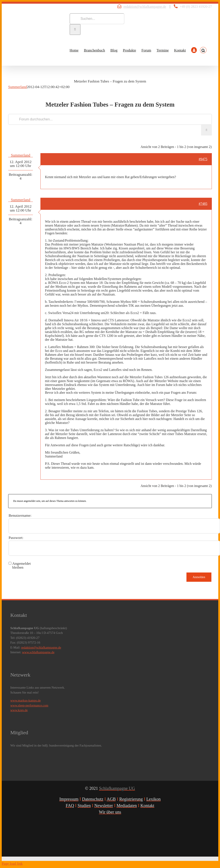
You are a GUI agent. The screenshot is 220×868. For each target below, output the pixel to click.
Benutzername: (20, 515)
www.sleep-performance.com (29, 705)
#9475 (203, 159)
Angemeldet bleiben (22, 565)
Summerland (18, 87)
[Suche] (75, 30)
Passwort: (16, 538)
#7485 (203, 204)
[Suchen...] (97, 19)
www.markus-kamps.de (26, 700)
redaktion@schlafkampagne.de (145, 7)
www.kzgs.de (19, 710)
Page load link (12, 864)
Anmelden (199, 577)
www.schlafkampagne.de (38, 652)
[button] (203, 50)
